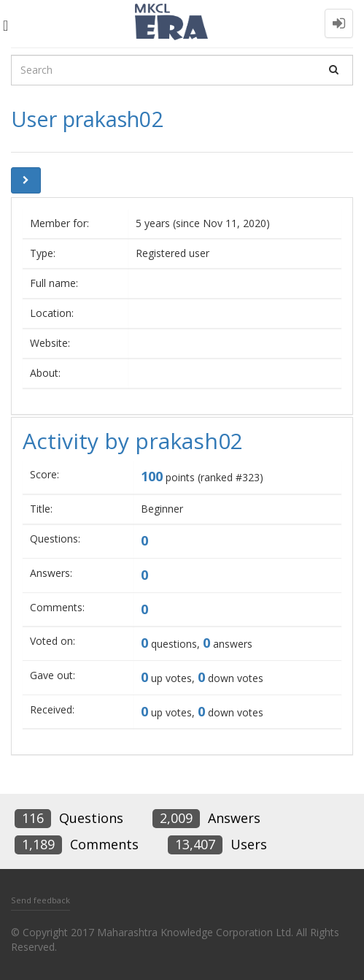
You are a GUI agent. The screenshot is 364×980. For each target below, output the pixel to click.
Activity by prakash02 (133, 441)
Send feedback (40, 900)
